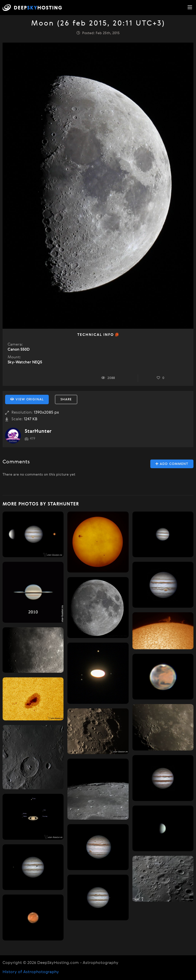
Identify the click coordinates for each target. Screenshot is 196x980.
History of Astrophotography (31, 972)
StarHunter (38, 431)
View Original (27, 399)
